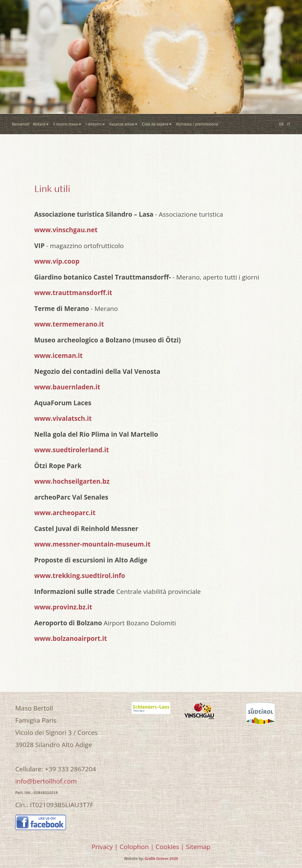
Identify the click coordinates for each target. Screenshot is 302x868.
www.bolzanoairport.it (71, 638)
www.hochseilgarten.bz (72, 481)
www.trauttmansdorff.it (73, 293)
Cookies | (170, 847)
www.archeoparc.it (65, 513)
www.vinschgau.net (66, 230)
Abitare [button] (41, 124)
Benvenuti (21, 124)
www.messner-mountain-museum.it (92, 544)
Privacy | (105, 847)
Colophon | (137, 847)
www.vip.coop (57, 261)
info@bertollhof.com (46, 781)
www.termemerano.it (69, 324)
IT (289, 124)
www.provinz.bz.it (63, 607)
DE (281, 124)
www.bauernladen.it (67, 387)
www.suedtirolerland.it (72, 450)
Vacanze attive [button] (124, 124)
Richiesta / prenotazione (198, 124)
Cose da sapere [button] (157, 124)
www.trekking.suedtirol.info (80, 576)
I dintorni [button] (96, 124)
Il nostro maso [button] (68, 124)
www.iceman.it (58, 356)
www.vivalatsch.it (63, 418)
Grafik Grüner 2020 (161, 859)
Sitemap (198, 847)
